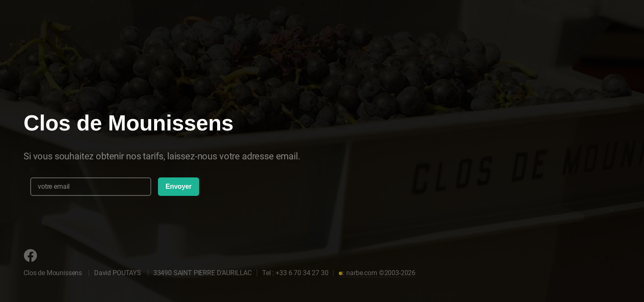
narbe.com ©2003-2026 (377, 273)
